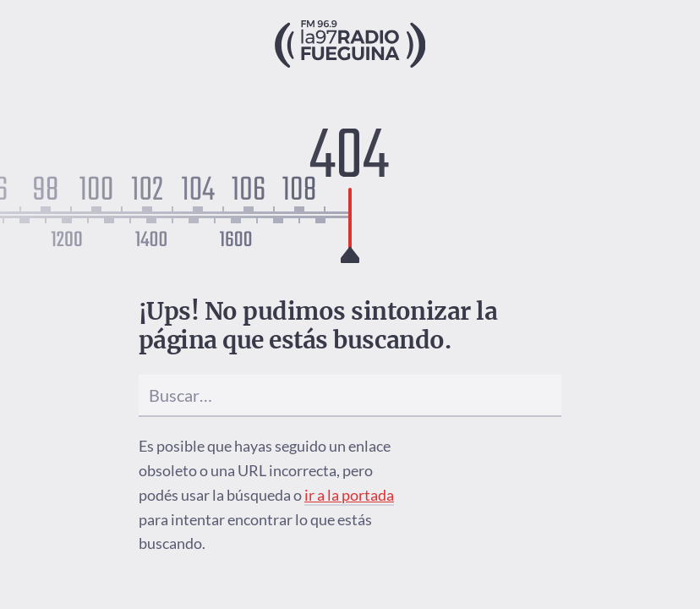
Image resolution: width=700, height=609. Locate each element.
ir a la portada (349, 495)
